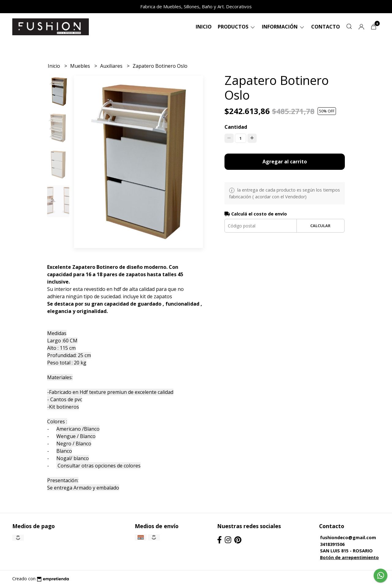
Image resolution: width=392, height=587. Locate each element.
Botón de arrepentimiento (349, 557)
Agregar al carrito (285, 162)
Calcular (320, 226)
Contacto (326, 27)
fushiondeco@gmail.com (348, 537)
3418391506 (332, 544)
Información (283, 27)
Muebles (81, 66)
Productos (237, 27)
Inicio (204, 27)
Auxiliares (112, 66)
